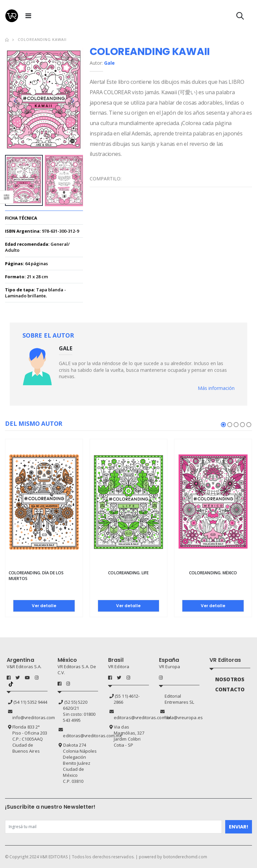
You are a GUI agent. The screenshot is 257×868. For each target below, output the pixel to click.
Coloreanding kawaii (42, 39)
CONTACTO (230, 689)
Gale (109, 63)
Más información (216, 388)
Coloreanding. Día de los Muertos (36, 576)
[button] (240, 17)
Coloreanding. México (213, 573)
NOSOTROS (230, 679)
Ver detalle (44, 606)
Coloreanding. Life (128, 573)
